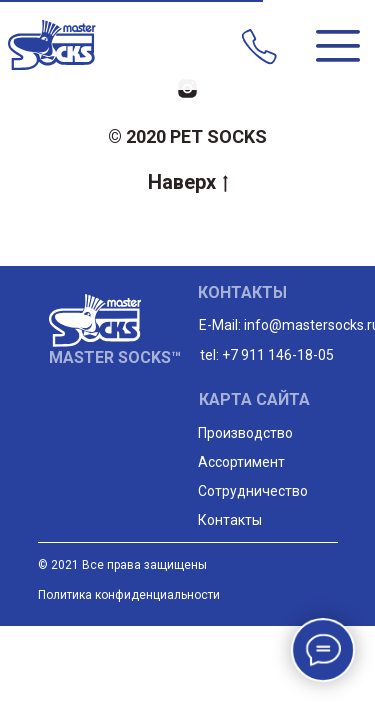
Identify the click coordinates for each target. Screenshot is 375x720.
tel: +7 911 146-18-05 (267, 355)
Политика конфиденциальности (129, 595)
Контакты (230, 520)
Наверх (188, 182)
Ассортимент (241, 462)
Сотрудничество (253, 491)
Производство (245, 433)
